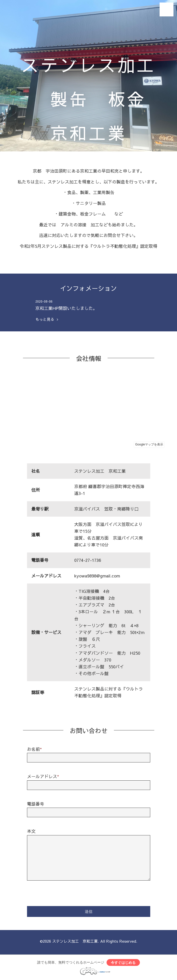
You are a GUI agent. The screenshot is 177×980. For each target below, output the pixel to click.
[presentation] (65, 892)
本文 (31, 831)
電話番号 (36, 804)
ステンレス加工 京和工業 (75, 941)
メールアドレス (43, 776)
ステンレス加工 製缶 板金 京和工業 (89, 99)
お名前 (34, 749)
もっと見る (47, 319)
